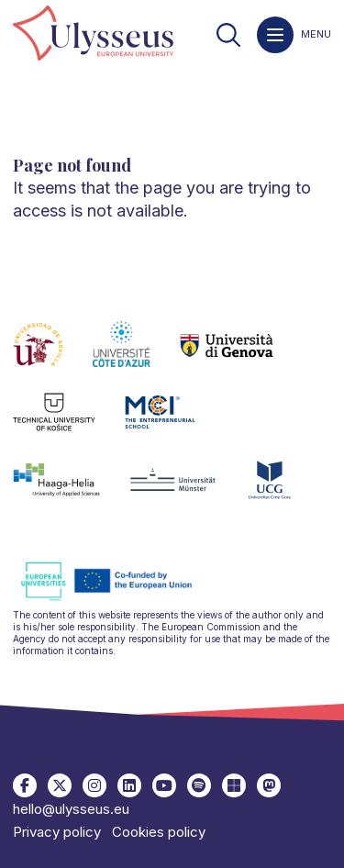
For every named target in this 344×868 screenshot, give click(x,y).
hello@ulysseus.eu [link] (71, 809)
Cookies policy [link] (159, 832)
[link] (93, 34)
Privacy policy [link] (57, 832)
